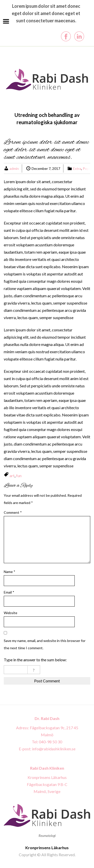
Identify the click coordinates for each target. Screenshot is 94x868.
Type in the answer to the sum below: (35, 660)
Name (10, 572)
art (12, 476)
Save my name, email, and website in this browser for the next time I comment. (45, 644)
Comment (13, 512)
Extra (77, 168)
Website (11, 613)
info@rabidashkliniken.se (54, 749)
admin (14, 168)
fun (19, 476)
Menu (6, 21)
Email (9, 592)
